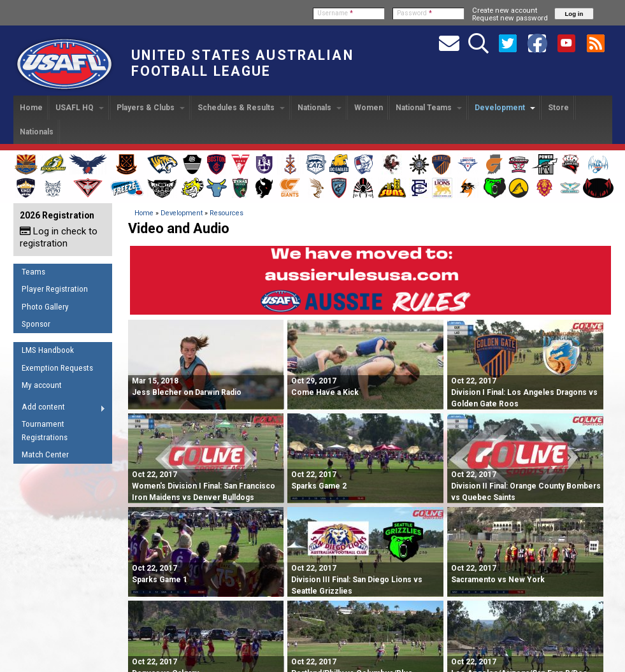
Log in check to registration (59, 237)
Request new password (510, 18)
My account (42, 385)
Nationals (320, 108)
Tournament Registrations (45, 431)
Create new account (505, 10)
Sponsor (36, 324)
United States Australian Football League (242, 63)
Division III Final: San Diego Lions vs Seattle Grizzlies (357, 580)
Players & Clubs (151, 108)
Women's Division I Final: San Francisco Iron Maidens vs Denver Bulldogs (204, 486)
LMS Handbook (48, 350)
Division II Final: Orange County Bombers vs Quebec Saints (526, 486)
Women (369, 108)
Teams (33, 272)
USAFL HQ (80, 108)
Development (505, 108)
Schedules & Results (241, 108)
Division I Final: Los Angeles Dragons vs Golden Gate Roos (524, 392)
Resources (226, 213)
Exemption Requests (57, 368)
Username (335, 13)
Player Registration (55, 289)
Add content (60, 409)
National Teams (429, 108)
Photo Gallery (45, 307)
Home (31, 108)
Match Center (45, 454)
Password (414, 13)
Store (558, 108)
